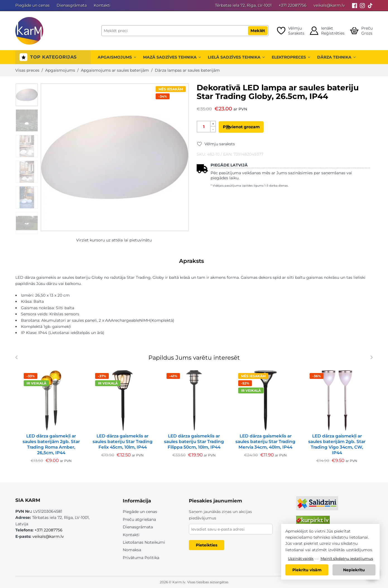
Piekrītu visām (307, 570)
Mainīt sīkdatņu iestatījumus (347, 558)
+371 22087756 (293, 5)
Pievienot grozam (251, 127)
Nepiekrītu (354, 570)
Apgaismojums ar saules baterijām (115, 70)
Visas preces (27, 70)
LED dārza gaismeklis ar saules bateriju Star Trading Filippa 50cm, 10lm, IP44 (194, 441)
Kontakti (102, 5)
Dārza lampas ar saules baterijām (187, 70)
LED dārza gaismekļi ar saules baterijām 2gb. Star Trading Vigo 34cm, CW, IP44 (337, 444)
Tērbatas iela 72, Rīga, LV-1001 (243, 5)
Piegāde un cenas (32, 5)
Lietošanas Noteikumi (144, 542)
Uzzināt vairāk (301, 558)
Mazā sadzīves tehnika (172, 57)
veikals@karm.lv (329, 5)
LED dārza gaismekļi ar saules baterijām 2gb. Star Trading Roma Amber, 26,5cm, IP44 (51, 444)
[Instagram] (362, 5)
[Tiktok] (370, 5)
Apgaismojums (117, 57)
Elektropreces (291, 57)
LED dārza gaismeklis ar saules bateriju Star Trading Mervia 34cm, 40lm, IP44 (265, 441)
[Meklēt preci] (185, 31)
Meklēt (258, 31)
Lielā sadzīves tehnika (236, 57)
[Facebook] (355, 5)
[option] (27, 95)
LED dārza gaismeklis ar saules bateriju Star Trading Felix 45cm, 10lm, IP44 (123, 441)
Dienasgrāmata (72, 5)
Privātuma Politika (141, 558)
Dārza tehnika (336, 57)
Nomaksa (132, 550)
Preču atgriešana (139, 519)
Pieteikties (207, 545)
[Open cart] (361, 31)
